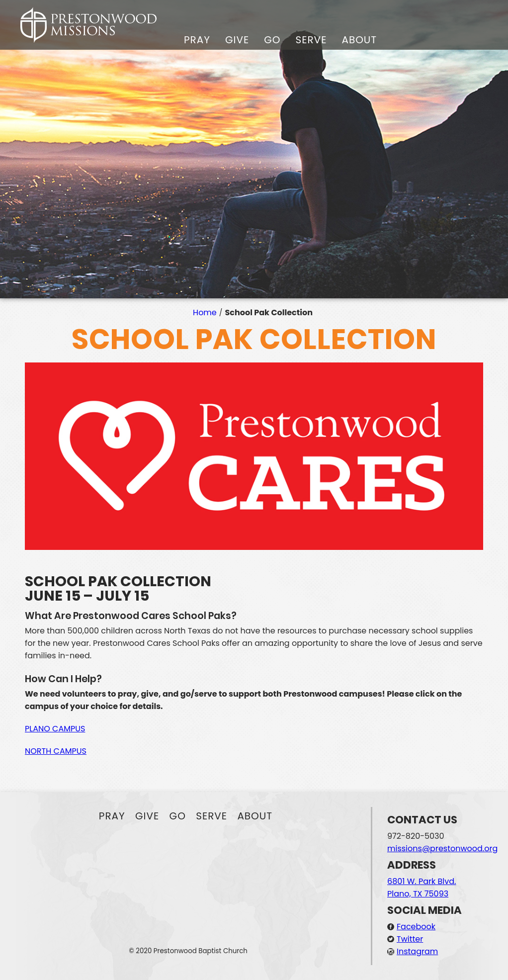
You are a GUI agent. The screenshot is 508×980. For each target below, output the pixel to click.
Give (237, 40)
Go (272, 40)
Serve (311, 40)
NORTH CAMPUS (56, 751)
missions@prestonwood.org (442, 848)
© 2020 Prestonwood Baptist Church (188, 951)
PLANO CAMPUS (55, 729)
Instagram (417, 951)
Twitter (410, 939)
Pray (197, 40)
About (359, 40)
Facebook (416, 927)
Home (205, 312)
